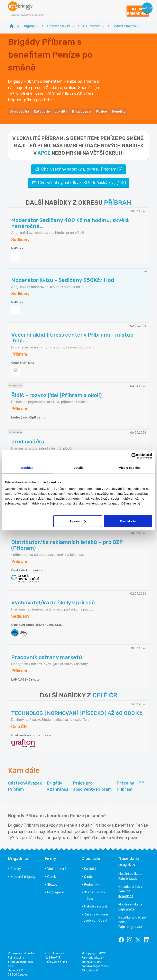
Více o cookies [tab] (130, 468)
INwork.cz (126, 895)
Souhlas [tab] (27, 468)
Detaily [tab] (78, 468)
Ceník (52, 876)
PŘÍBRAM (118, 202)
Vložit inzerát (57, 868)
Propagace (55, 891)
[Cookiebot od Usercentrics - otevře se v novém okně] (134, 456)
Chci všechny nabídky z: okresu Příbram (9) (78, 168)
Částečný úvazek (25, 785)
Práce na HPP (130, 785)
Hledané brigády (23, 876)
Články (16, 868)
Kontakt (90, 868)
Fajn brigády (128, 878)
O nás (88, 876)
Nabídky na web (96, 905)
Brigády (57, 785)
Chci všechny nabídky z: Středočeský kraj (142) (79, 182)
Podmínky (92, 883)
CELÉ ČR (105, 694)
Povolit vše (128, 521)
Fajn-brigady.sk (130, 926)
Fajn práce (126, 908)
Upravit (78, 521)
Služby (52, 883)
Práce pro (92, 785)
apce (44, 152)
